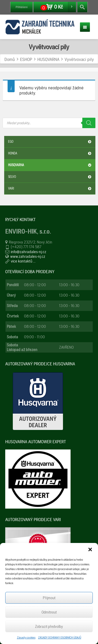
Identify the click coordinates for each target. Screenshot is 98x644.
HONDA (50, 153)
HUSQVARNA (50, 165)
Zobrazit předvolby (49, 627)
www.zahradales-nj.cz (28, 256)
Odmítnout (49, 612)
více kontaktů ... (23, 261)
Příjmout (49, 598)
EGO (50, 142)
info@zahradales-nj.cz (28, 252)
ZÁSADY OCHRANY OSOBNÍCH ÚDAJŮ (60, 637)
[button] (90, 549)
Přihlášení (22, 7)
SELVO (50, 177)
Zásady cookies (26, 637)
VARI (50, 189)
